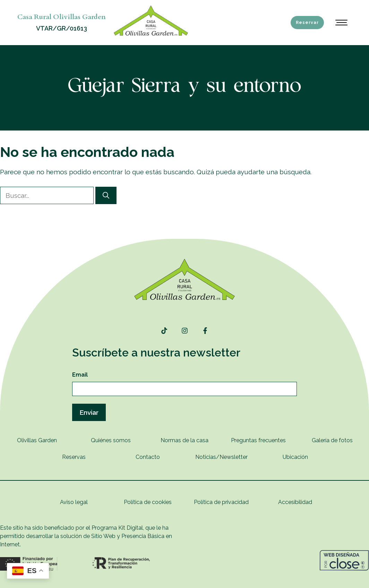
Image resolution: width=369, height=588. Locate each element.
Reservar (307, 23)
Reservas (74, 457)
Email (80, 375)
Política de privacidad (221, 502)
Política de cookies (148, 502)
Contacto (148, 457)
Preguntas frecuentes (258, 440)
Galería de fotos (332, 440)
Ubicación (295, 457)
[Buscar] (106, 196)
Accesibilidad (295, 502)
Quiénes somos (111, 440)
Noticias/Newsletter (221, 457)
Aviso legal (74, 502)
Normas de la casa (184, 440)
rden (51, 440)
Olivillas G (30, 440)
